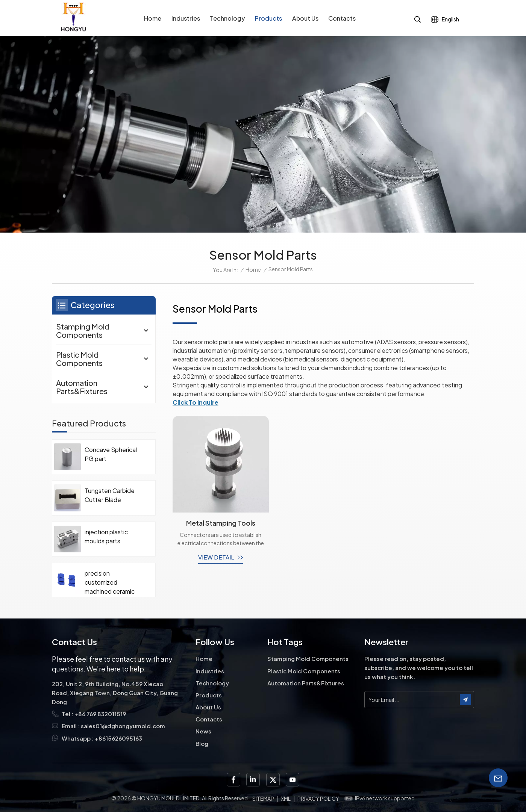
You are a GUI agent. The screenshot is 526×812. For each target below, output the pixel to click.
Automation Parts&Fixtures (82, 387)
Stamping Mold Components (83, 330)
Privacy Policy (318, 798)
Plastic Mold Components (79, 359)
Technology (227, 18)
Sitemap (263, 798)
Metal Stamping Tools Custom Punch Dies (221, 523)
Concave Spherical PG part (111, 454)
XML (286, 798)
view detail (216, 557)
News (203, 731)
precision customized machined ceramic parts (110, 583)
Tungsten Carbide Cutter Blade (110, 495)
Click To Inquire (196, 402)
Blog (202, 743)
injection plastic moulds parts (106, 536)
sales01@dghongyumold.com (123, 726)
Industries (186, 18)
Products (268, 18)
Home (153, 18)
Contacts (342, 18)
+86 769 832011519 (100, 714)
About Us (305, 18)
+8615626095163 (118, 738)
